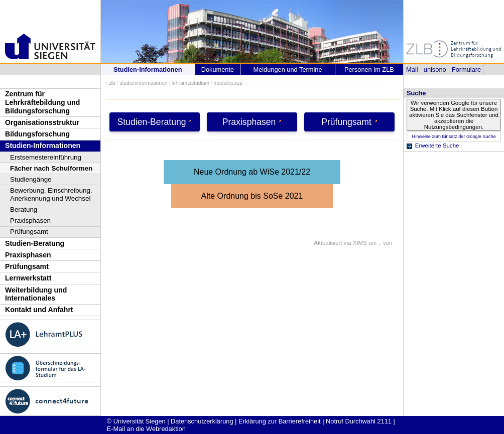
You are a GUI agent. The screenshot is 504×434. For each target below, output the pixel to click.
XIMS (360, 243)
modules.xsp (228, 83)
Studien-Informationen (43, 146)
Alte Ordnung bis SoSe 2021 (252, 196)
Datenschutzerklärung (202, 421)
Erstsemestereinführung (46, 157)
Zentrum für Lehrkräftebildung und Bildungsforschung (42, 102)
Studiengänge (31, 179)
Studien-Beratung (35, 243)
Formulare (466, 69)
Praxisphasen (30, 221)
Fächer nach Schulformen (51, 168)
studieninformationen (143, 83)
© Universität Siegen (136, 421)
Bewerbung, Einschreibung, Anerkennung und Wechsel (51, 194)
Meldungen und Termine (287, 69)
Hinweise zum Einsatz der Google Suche (454, 136)
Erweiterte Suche (437, 146)
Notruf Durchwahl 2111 (359, 421)
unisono (435, 69)
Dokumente (218, 69)
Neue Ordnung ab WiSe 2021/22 (252, 172)
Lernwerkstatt (28, 278)
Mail (412, 69)
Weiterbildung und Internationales (36, 294)
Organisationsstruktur (42, 122)
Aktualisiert (328, 243)
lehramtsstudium (191, 83)
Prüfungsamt (29, 232)
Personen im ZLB (369, 69)
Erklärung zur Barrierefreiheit (280, 421)
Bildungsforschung (37, 134)
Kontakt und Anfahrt (39, 310)
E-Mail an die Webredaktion (146, 429)
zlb (112, 83)
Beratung (24, 209)
